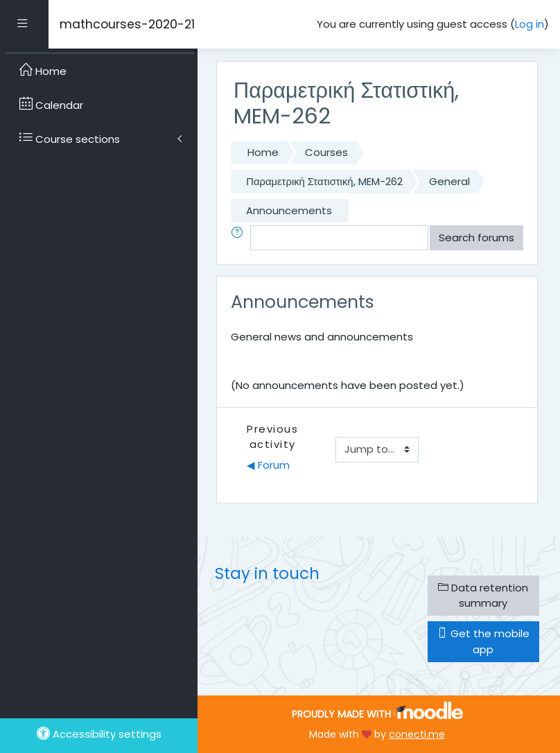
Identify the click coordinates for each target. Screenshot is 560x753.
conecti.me (417, 734)
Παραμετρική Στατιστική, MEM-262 (324, 181)
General (449, 181)
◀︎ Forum (268, 465)
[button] (240, 238)
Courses (326, 152)
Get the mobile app (483, 641)
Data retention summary (483, 595)
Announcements (289, 210)
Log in (530, 24)
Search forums (476, 237)
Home (263, 152)
